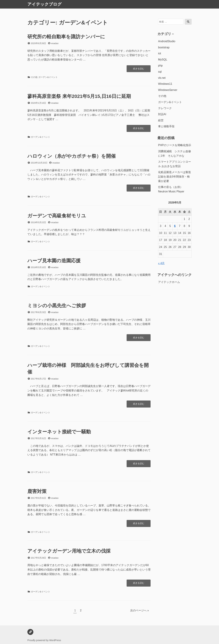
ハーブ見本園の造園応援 (54, 261)
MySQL (163, 60)
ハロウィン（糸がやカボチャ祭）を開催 (72, 156)
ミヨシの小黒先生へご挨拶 (57, 306)
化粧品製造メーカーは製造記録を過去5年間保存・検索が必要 (175, 177)
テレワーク (165, 108)
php (160, 66)
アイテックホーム (169, 282)
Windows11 (165, 84)
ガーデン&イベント (48, 77)
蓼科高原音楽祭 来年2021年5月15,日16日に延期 (79, 96)
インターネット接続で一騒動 (59, 432)
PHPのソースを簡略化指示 (175, 145)
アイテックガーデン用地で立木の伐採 (69, 551)
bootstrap (164, 47)
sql (160, 72)
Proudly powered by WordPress (44, 640)
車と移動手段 (166, 126)
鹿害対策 (39, 491)
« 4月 (161, 263)
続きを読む (139, 70)
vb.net (162, 78)
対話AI (162, 114)
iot (160, 53)
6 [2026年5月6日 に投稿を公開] (175, 226)
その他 (34, 77)
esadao (55, 43)
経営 (161, 120)
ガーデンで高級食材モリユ (57, 216)
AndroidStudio (167, 41)
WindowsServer (168, 90)
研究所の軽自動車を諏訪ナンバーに (66, 37)
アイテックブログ (44, 4)
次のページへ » (140, 610)
